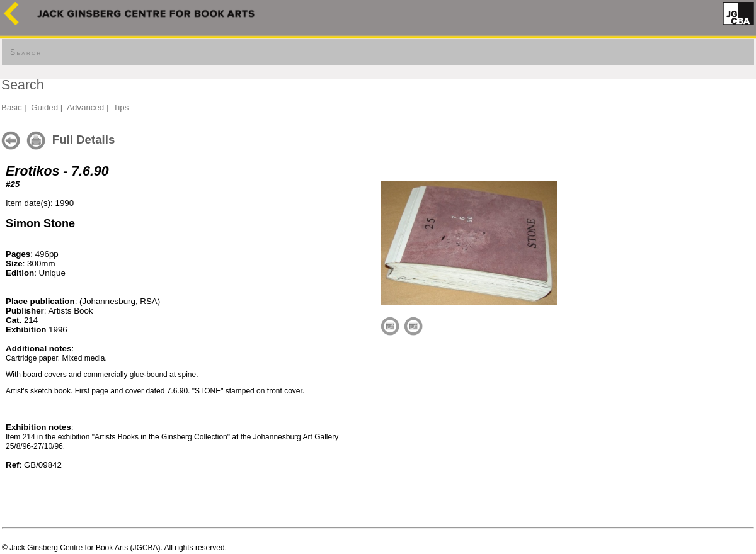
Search (26, 52)
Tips (121, 107)
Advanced (85, 107)
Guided (44, 107)
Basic (12, 107)
